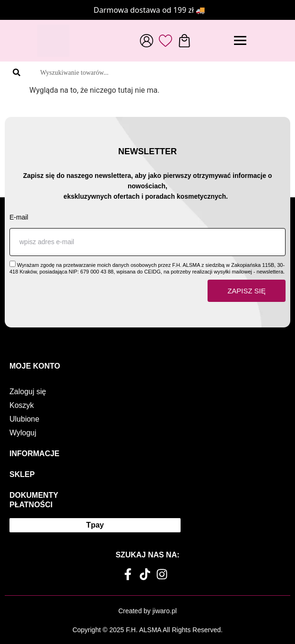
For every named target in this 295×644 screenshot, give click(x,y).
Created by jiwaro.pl (147, 611)
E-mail (19, 217)
